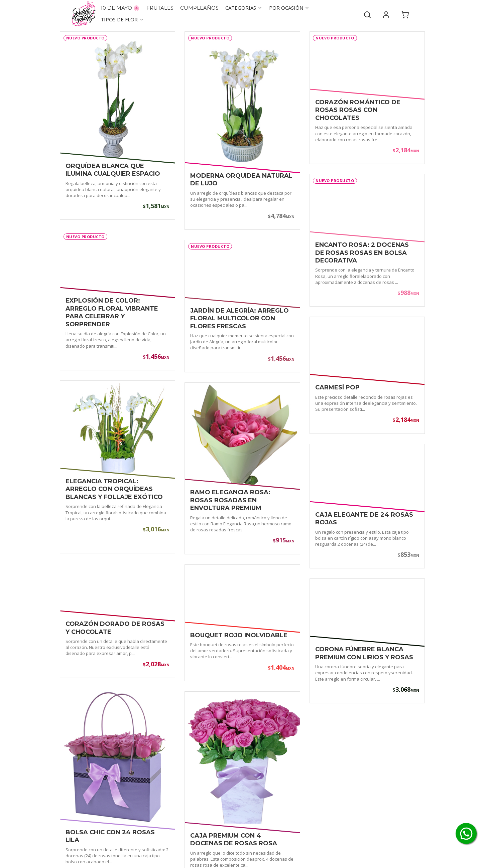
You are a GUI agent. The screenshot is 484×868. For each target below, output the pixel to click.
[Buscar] (367, 14)
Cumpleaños (199, 8)
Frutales (160, 8)
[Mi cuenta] (386, 14)
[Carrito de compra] (405, 14)
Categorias (244, 8)
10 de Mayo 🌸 (120, 8)
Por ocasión (289, 8)
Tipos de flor (122, 20)
